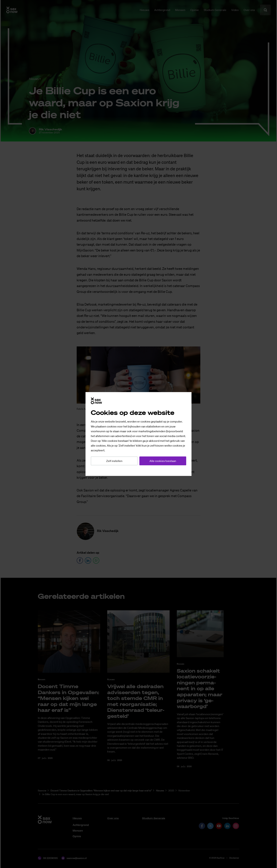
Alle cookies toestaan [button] (163, 461)
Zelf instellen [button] (114, 461)
